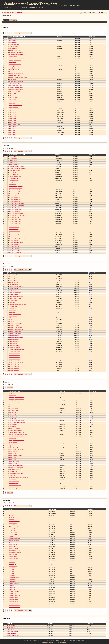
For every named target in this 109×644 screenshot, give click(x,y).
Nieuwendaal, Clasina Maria (16, 467)
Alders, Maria (12, 184)
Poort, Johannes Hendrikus (16, 473)
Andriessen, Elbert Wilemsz (16, 209)
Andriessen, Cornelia (14, 198)
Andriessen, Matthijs (14, 245)
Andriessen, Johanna (14, 237)
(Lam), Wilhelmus (14, 174)
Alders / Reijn (12, 576)
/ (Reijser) (11, 517)
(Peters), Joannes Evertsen (16, 74)
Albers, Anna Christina (15, 91)
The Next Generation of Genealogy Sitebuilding (50, 640)
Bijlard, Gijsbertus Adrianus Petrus (17, 403)
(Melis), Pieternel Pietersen (16, 296)
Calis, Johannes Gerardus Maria (17, 420)
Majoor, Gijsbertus (13, 452)
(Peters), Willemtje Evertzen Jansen (18, 78)
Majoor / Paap (11, 630)
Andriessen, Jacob (14, 229)
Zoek (13, 13)
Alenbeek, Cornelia (14, 320)
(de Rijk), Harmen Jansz (15, 60)
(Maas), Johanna (13, 294)
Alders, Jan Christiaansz (15, 314)
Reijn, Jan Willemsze (14, 481)
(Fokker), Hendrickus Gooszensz (17, 168)
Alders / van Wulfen (14, 584)
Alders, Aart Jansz (13, 97)
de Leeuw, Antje (13, 426)
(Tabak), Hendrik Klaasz (15, 83)
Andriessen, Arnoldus (14, 194)
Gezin (11, 509)
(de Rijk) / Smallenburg (14, 525)
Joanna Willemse (13, 283)
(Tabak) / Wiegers (13, 548)
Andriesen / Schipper (14, 591)
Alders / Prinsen (13, 574)
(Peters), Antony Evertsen (15, 72)
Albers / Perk (12, 562)
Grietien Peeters (13, 42)
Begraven (62, 391)
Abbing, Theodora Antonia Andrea (18, 304)
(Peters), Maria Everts (15, 76)
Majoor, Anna (12, 446)
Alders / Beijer (12, 564)
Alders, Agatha (13, 99)
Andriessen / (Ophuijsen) (15, 595)
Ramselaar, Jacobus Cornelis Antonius (19, 477)
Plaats (6, 20)
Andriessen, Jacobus (14, 231)
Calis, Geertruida (13, 417)
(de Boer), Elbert (13, 56)
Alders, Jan (12, 130)
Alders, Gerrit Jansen (14, 125)
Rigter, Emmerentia (14, 487)
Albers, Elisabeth (13, 180)
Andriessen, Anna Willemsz (16, 192)
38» (15, 506)
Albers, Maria (12, 93)
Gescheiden (51, 624)
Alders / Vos (12, 587)
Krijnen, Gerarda (13, 442)
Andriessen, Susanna (15, 250)
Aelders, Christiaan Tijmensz (16, 89)
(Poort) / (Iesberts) (13, 533)
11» (15, 151)
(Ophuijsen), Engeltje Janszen (17, 68)
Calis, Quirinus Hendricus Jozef (17, 422)
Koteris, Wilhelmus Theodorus (16, 440)
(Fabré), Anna (13, 62)
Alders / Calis (12, 568)
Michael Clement (13, 285)
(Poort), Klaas (12, 80)
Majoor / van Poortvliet (13, 631)
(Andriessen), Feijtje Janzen (16, 52)
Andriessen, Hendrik (14, 225)
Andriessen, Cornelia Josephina (17, 365)
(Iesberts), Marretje (14, 66)
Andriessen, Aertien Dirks (15, 188)
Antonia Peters (13, 39)
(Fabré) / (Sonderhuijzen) (15, 527)
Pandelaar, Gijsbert (14, 471)
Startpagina (6, 13)
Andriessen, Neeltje (14, 247)
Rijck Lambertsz (13, 48)
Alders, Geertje (13, 119)
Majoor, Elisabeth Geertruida (16, 450)
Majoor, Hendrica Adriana (15, 456)
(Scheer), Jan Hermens (15, 176)
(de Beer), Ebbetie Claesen (16, 287)
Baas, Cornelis (13, 401)
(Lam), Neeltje (13, 172)
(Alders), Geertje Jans (15, 50)
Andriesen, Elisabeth (14, 326)
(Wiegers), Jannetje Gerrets (16, 87)
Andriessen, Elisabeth (15, 211)
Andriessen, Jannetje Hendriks (16, 399)
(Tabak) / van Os (13, 546)
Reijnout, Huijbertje (14, 483)
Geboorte (61, 37)
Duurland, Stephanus (14, 428)
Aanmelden (19, 13)
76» (15, 33)
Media (94, 13)
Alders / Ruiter (12, 580)
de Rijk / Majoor (11, 628)
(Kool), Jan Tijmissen (14, 170)
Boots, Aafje (12, 405)
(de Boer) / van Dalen (14, 521)
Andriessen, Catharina (15, 196)
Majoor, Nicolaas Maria (15, 463)
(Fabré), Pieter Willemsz (15, 64)
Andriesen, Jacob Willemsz (16, 330)
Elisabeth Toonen (13, 279)
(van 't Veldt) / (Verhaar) (15, 552)
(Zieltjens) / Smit (13, 554)
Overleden (59, 273)
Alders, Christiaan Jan (14, 109)
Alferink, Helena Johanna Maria (17, 322)
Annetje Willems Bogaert (15, 277)
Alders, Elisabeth (13, 113)
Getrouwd (53, 509)
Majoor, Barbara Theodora (15, 448)
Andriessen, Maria (14, 241)
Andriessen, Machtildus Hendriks (17, 239)
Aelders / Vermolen (13, 558)
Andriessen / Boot (13, 599)
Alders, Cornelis (13, 111)
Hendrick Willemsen (14, 44)
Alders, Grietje (13, 126)
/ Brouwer (11, 519)
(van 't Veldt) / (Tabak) (14, 550)
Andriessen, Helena (14, 217)
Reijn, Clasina (12, 479)
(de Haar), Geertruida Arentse (17, 58)
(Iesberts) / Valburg (13, 529)
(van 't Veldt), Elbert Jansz (16, 85)
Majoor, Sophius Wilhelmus (16, 465)
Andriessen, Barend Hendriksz (17, 349)
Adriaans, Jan (12, 395)
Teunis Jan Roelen (14, 164)
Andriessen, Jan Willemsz (16, 235)
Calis (72, 5)
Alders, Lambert (13, 316)
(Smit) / (11, 542)
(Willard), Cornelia (14, 178)
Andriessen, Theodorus (15, 252)
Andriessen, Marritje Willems (16, 243)
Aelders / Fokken (13, 556)
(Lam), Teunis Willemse (15, 292)
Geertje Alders (13, 40)
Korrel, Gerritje (13, 438)
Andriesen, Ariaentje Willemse (17, 324)
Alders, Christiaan (13, 107)
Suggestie (13, 20)
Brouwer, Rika (12, 413)
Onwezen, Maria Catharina (16, 469)
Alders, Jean (12, 134)
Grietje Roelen (12, 393)
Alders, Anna (12, 101)
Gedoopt (58, 155)
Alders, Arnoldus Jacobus (15, 105)
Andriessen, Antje (13, 343)
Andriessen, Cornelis (14, 207)
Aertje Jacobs (13, 157)
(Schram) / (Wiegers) (14, 541)
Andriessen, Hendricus (15, 219)
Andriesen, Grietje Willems (16, 186)
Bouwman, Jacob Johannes (16, 407)
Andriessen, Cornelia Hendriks (17, 204)
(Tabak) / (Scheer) (13, 544)
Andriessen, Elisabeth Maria (16, 213)
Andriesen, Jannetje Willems (16, 334)
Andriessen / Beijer (13, 597)
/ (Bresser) (11, 515)
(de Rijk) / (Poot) (13, 523)
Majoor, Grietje (13, 454)
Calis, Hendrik (12, 418)
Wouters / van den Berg (13, 635)
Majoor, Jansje (13, 458)
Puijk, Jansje (12, 475)
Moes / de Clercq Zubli (13, 633)
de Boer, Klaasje (13, 424)
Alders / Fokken (13, 570)
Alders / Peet (12, 572)
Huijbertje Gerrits (13, 46)
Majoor (64, 5)
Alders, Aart (12, 95)
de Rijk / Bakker (11, 626)
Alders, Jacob (12, 128)
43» (15, 269)
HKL (79, 5)
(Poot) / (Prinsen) (13, 535)
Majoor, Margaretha (14, 461)
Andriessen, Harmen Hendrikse (17, 215)
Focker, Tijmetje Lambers (15, 430)
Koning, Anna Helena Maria (16, 436)
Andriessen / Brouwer (14, 601)
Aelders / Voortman (13, 560)
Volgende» (20, 33)
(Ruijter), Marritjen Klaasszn (16, 82)
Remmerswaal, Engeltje (15, 485)
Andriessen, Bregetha (14, 351)
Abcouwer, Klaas (13, 306)
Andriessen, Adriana (14, 335)
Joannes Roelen (13, 161)
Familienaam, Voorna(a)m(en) (16, 37)
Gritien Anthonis (13, 281)
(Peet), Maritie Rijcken (15, 70)
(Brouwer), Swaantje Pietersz (17, 166)
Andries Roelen (13, 159)
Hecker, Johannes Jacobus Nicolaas (18, 434)
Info (102, 13)
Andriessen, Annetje (14, 339)
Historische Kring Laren (61, 642)
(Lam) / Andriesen (13, 531)
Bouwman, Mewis (13, 411)
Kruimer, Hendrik (13, 444)
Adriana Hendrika (13, 275)
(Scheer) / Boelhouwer (14, 539)
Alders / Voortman (13, 585)
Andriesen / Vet (13, 593)
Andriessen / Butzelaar (14, 607)
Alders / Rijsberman (14, 578)
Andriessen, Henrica (14, 227)
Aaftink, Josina (13, 302)
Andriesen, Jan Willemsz (15, 332)
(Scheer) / (11, 537)
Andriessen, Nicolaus (14, 249)
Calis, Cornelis (13, 415)
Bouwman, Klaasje (14, 409)
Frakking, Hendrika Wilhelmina (17, 432)
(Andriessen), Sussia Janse (16, 54)
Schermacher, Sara (14, 489)
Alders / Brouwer (13, 566)
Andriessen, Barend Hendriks (16, 397)
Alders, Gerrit (12, 121)
